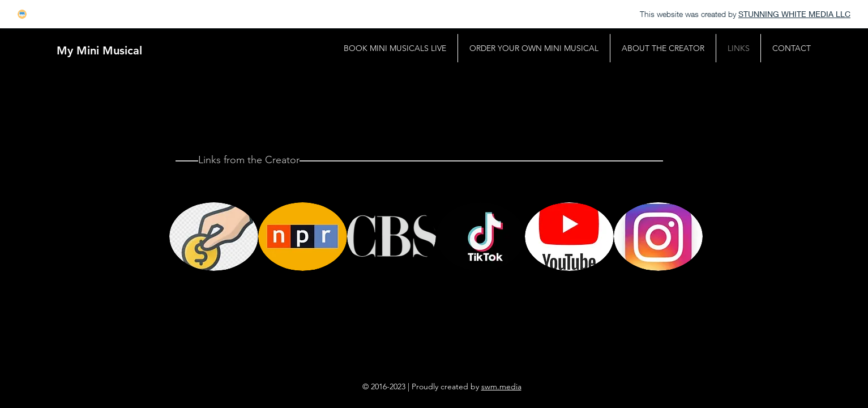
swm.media (501, 386)
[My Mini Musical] (99, 50)
